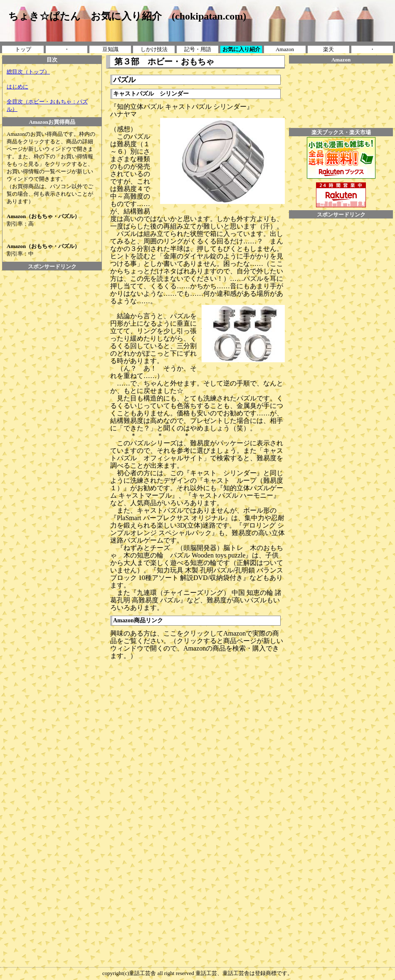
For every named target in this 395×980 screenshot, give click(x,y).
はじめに (17, 87)
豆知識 (110, 49)
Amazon (285, 49)
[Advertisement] (52, 289)
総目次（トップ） (28, 72)
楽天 (328, 49)
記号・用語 (198, 49)
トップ (23, 49)
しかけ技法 (154, 49)
